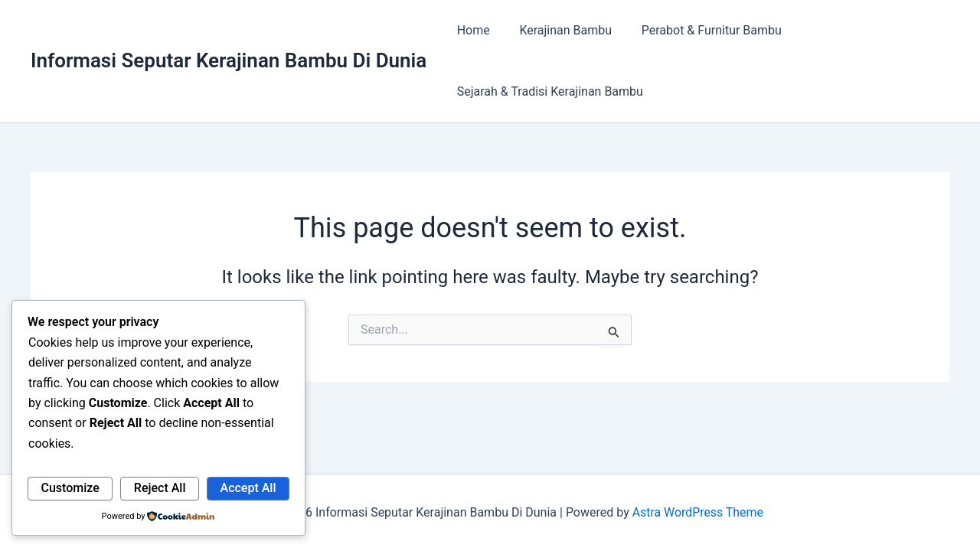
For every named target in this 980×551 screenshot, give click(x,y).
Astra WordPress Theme (697, 512)
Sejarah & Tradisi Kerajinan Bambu (547, 91)
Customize (70, 488)
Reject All (160, 488)
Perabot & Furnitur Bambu (699, 30)
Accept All (248, 488)
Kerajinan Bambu (558, 30)
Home (470, 30)
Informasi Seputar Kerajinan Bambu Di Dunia (229, 60)
